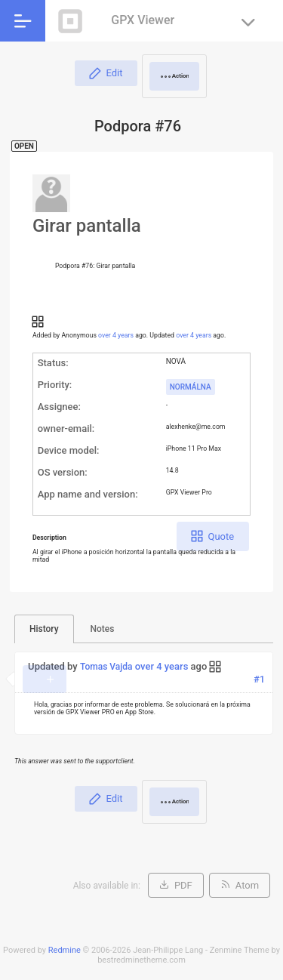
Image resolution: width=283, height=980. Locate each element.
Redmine (65, 950)
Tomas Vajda (106, 667)
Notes (103, 629)
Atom (247, 885)
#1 (259, 679)
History (44, 629)
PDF (183, 885)
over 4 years (116, 335)
